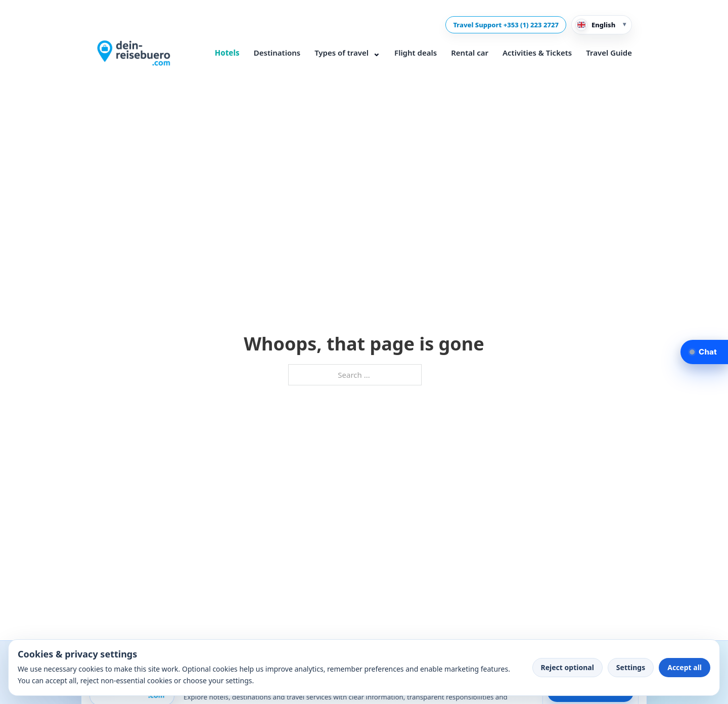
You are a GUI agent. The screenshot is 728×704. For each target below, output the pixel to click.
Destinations (277, 53)
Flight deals (416, 53)
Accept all (685, 667)
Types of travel (347, 53)
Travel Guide (609, 53)
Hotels (227, 53)
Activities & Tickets (537, 53)
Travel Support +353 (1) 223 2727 (506, 25)
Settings (631, 667)
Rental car (470, 53)
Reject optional (567, 667)
